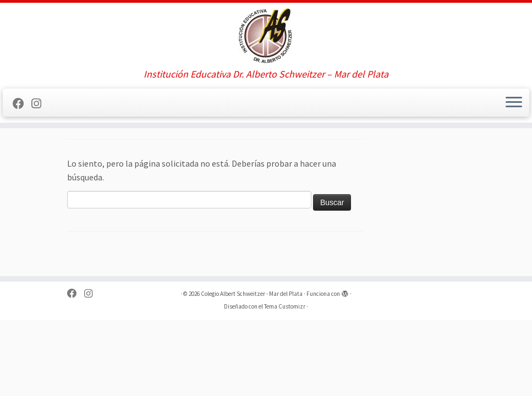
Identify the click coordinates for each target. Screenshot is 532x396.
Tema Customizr (285, 306)
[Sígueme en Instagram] (40, 104)
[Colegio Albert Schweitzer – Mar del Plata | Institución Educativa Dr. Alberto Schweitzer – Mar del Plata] (266, 36)
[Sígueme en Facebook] (22, 104)
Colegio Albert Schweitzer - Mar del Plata (252, 294)
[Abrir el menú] (514, 103)
